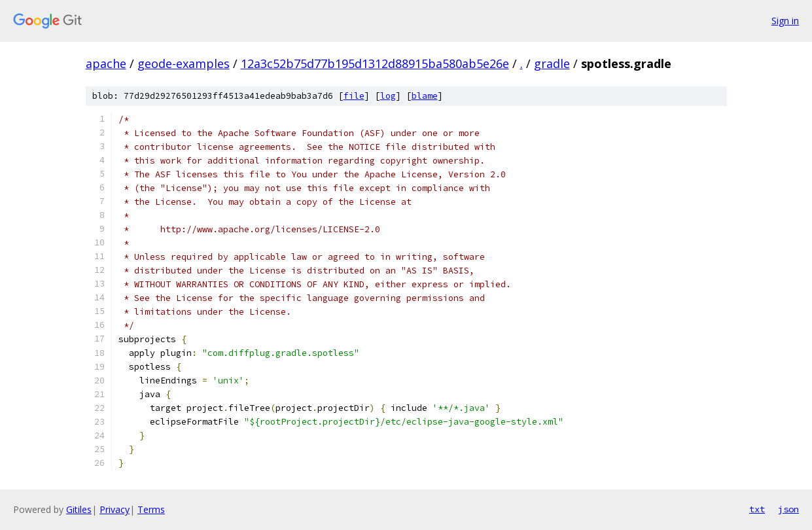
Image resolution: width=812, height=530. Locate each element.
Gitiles (79, 509)
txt (757, 509)
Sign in (785, 21)
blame (425, 96)
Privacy (115, 509)
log (388, 96)
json (788, 509)
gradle (552, 63)
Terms (151, 509)
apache (106, 63)
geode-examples (184, 63)
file (354, 96)
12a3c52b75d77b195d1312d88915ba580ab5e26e (375, 63)
